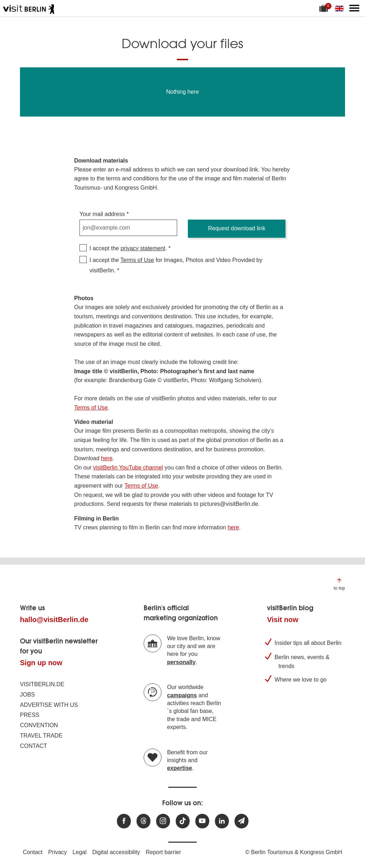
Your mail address (102, 214)
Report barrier (163, 852)
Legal (80, 852)
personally (181, 662)
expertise (180, 768)
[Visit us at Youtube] (202, 821)
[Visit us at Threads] (143, 821)
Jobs (27, 695)
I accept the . (128, 248)
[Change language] (341, 8)
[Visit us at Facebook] (124, 821)
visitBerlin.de (42, 684)
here (107, 458)
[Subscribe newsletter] (241, 821)
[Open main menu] (354, 8)
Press (30, 715)
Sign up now (41, 663)
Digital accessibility (116, 852)
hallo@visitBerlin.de (54, 620)
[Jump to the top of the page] (339, 584)
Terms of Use (137, 260)
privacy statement (143, 248)
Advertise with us (49, 705)
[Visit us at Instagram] (163, 821)
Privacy (57, 852)
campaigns (182, 695)
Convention (39, 725)
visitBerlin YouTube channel (128, 468)
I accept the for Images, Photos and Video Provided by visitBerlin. (176, 265)
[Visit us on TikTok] (183, 821)
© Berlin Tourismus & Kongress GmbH (294, 852)
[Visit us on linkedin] (222, 821)
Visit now (282, 620)
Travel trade (41, 736)
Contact (34, 746)
